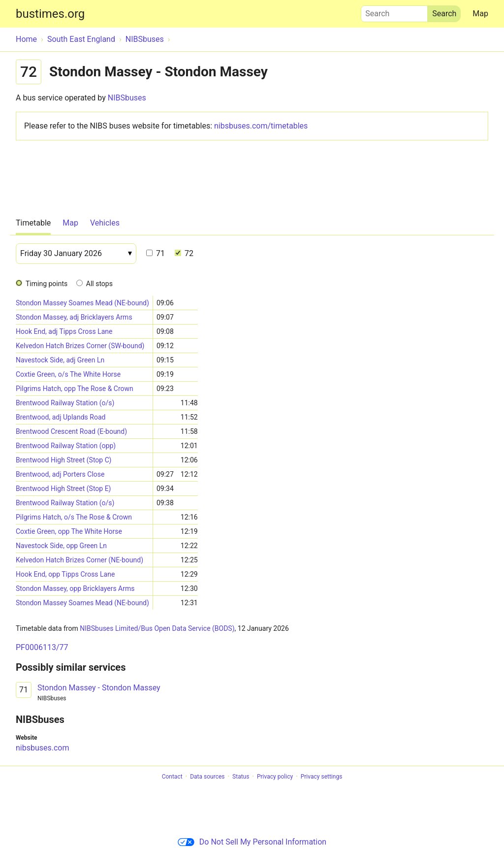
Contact (172, 777)
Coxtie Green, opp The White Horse (69, 531)
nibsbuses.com (43, 748)
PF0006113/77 (42, 647)
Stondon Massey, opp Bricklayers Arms (75, 588)
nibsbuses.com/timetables (261, 126)
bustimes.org (50, 14)
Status (241, 777)
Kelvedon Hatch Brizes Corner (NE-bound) (79, 560)
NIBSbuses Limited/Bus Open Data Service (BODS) (157, 628)
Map (480, 14)
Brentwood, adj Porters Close (60, 474)
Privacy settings (322, 777)
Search (394, 11)
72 (184, 253)
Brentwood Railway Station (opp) (66, 446)
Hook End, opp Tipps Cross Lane (65, 574)
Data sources (207, 777)
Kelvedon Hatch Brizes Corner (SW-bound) (80, 346)
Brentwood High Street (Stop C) (63, 460)
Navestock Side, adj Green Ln (60, 360)
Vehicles (105, 223)
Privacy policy (275, 777)
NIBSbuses (127, 98)
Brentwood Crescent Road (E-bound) (71, 431)
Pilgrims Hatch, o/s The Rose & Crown (74, 517)
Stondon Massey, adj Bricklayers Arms (74, 317)
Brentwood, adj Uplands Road (61, 417)
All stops (99, 284)
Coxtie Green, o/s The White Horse (68, 374)
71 (156, 253)
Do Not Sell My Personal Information (252, 842)
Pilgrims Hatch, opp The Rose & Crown (75, 389)
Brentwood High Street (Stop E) (63, 489)
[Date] (76, 254)
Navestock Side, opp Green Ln (61, 546)
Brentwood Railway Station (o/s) (65, 403)
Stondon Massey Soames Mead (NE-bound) (82, 303)
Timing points (47, 284)
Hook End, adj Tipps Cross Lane (64, 331)
